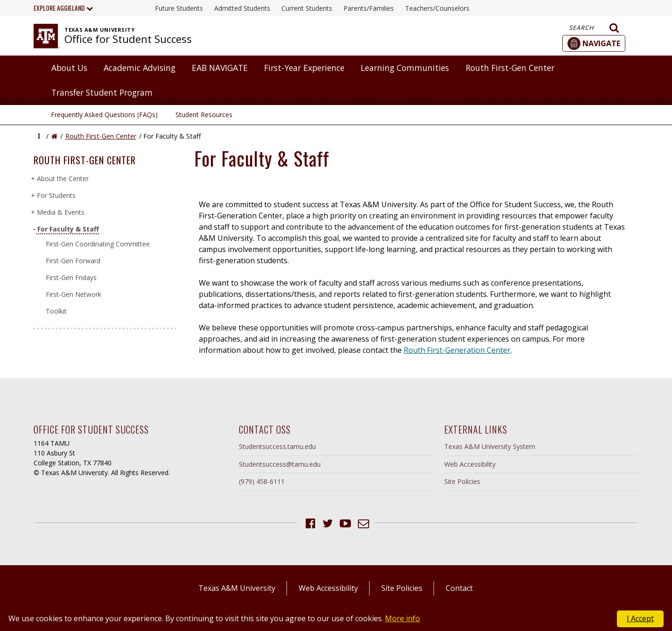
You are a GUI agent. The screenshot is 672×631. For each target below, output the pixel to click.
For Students (56, 195)
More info (402, 618)
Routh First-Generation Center (457, 350)
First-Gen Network (73, 294)
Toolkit (56, 311)
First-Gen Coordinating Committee (98, 244)
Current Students (307, 8)
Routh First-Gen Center (101, 136)
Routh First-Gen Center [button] (510, 68)
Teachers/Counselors (437, 8)
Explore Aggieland (63, 8)
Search (594, 28)
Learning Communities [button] (405, 68)
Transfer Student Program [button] (102, 92)
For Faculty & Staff (68, 229)
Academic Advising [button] (140, 68)
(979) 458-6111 (262, 481)
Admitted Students (242, 8)
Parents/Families (369, 8)
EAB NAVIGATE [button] (220, 68)
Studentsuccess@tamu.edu (280, 464)
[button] (594, 43)
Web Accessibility (470, 464)
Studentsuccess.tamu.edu (277, 446)
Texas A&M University (237, 588)
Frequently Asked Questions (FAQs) (104, 115)
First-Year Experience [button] (304, 68)
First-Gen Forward (73, 261)
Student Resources (204, 115)
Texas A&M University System (490, 446)
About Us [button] (69, 68)
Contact (459, 588)
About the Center (63, 179)
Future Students (179, 8)
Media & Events (60, 212)
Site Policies (462, 481)
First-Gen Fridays (71, 277)
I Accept (640, 618)
